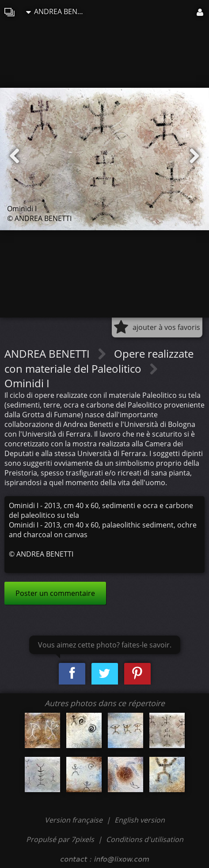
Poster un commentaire (55, 593)
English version (140, 820)
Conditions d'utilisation (145, 839)
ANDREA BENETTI (57, 11)
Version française (74, 820)
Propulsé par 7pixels (60, 839)
